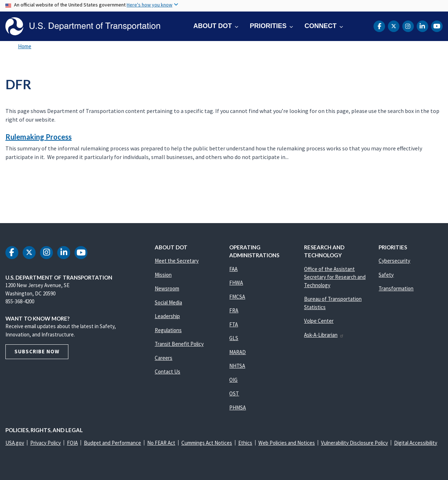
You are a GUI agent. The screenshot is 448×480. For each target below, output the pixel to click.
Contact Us (168, 372)
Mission (163, 275)
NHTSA (237, 366)
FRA (234, 310)
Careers (164, 358)
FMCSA (237, 297)
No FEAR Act (161, 443)
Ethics (245, 443)
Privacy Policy (46, 443)
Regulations (168, 330)
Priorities (268, 26)
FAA (233, 269)
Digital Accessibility (416, 443)
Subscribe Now (37, 351)
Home (25, 46)
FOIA (72, 443)
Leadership (167, 316)
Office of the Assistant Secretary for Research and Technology (335, 277)
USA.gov (15, 443)
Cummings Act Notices (207, 443)
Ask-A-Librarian (324, 335)
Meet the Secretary (177, 261)
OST (234, 393)
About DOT (212, 26)
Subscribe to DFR (4, 193)
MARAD (237, 352)
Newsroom (167, 288)
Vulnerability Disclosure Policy (354, 443)
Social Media (168, 302)
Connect (320, 26)
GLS (234, 338)
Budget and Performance (112, 443)
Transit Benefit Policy (179, 344)
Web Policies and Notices (287, 443)
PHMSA (237, 407)
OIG (233, 380)
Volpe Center (319, 321)
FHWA (236, 283)
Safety (386, 275)
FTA (234, 324)
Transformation (396, 288)
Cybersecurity (394, 261)
